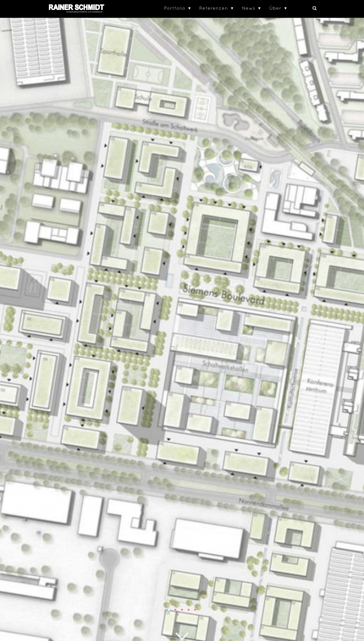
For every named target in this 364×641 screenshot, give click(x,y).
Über (275, 8)
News (249, 8)
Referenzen (214, 8)
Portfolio (175, 8)
